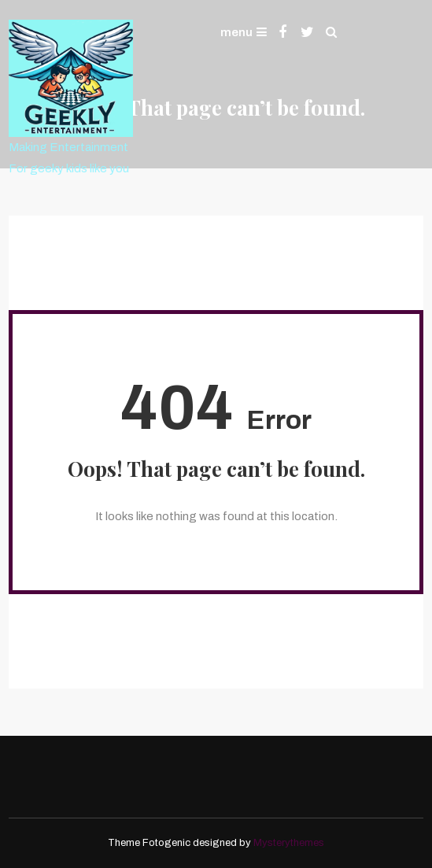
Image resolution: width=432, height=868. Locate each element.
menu (244, 32)
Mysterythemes (289, 843)
